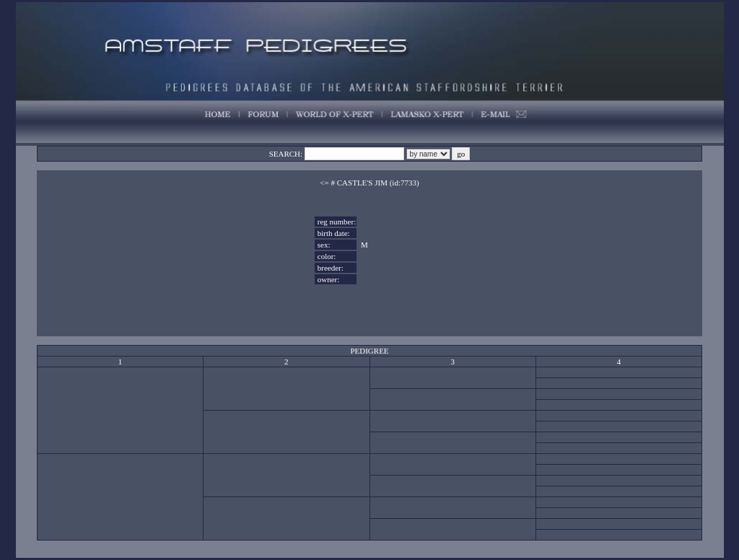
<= (324, 183)
